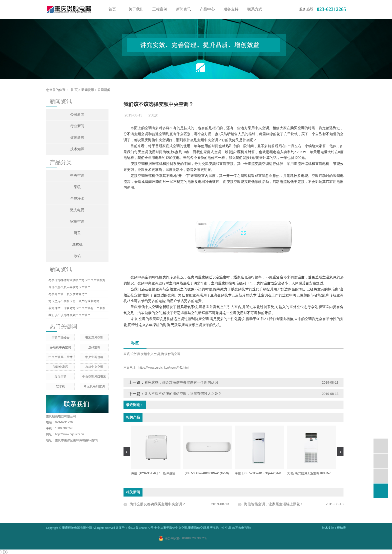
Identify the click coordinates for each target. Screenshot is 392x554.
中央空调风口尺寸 (60, 357)
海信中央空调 (178, 528)
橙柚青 (341, 528)
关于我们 (136, 9)
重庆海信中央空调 (219, 528)
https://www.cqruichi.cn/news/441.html (164, 368)
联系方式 (255, 9)
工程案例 (160, 9)
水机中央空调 (94, 367)
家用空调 (77, 222)
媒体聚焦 (77, 138)
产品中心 (207, 9)
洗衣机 (77, 245)
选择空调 (94, 347)
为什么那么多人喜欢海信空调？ (69, 287)
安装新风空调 (94, 338)
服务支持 (231, 9)
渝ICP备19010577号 (141, 528)
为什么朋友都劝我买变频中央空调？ (157, 504)
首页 (112, 9)
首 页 (74, 90)
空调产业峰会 (60, 338)
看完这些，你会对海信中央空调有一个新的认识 (78, 308)
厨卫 (77, 233)
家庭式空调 (132, 354)
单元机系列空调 (94, 386)
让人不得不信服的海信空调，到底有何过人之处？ (183, 394)
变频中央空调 (150, 354)
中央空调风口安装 (94, 377)
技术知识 (77, 149)
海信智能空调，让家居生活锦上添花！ (274, 504)
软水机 (60, 386)
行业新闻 (77, 126)
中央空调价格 (94, 357)
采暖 (77, 187)
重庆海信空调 (197, 528)
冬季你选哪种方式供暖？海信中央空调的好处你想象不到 (78, 280)
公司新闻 (104, 90)
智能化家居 (60, 367)
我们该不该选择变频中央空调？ (69, 315)
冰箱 (77, 256)
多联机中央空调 (60, 347)
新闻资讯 (183, 9)
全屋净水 (77, 199)
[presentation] (127, 452)
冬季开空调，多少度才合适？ (68, 294)
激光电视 (77, 210)
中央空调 (77, 176)
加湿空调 (60, 377)
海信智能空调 (171, 354)
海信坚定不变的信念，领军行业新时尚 (74, 301)
